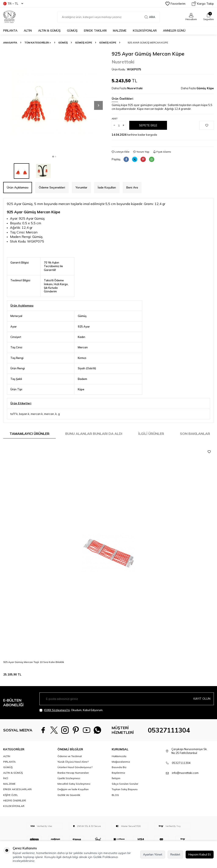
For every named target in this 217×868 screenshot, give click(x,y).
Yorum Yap (141, 152)
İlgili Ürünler (151, 434)
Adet (115, 119)
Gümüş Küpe (83, 43)
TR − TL (13, 4)
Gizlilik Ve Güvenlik (69, 806)
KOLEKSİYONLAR (145, 31)
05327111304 (169, 735)
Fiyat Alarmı (162, 152)
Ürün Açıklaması (18, 187)
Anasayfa (10, 43)
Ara (150, 17)
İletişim (116, 789)
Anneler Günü (174, 31)
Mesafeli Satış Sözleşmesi (74, 795)
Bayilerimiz (118, 784)
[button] (53, 157)
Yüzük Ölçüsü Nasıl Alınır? (73, 773)
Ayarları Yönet (153, 854)
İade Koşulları (107, 187)
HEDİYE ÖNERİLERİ (15, 811)
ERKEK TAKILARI (95, 31)
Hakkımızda (119, 767)
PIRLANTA (10, 31)
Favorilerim (175, 4)
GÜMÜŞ (72, 31)
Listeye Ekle (121, 152)
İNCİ (6, 789)
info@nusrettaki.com (185, 784)
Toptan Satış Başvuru (125, 800)
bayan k (24, 414)
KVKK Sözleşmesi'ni (57, 710)
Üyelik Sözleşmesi (69, 789)
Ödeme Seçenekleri (52, 187)
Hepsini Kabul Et (200, 854)
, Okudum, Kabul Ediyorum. (71, 710)
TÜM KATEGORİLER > (38, 43)
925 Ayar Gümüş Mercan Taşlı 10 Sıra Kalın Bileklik (34, 662)
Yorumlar (81, 187)
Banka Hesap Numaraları (73, 784)
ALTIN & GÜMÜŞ (49, 31)
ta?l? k (14, 414)
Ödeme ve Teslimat (70, 767)
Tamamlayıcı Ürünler (29, 434)
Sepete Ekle (148, 125)
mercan (49, 414)
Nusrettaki (123, 62)
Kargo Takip (203, 4)
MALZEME (120, 31)
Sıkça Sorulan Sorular (125, 795)
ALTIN (28, 31)
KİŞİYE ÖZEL (11, 806)
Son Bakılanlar (195, 434)
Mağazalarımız (121, 773)
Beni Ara (132, 187)
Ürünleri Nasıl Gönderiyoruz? (75, 778)
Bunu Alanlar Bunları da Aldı (94, 434)
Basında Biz (119, 778)
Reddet (175, 854)
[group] (54, 102)
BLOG (115, 806)
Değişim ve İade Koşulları (73, 800)
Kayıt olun (202, 699)
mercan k (37, 414)
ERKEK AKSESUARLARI (17, 800)
